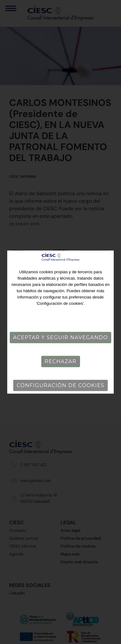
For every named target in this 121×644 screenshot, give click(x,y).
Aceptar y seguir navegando (61, 337)
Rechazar (60, 361)
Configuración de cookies (60, 385)
